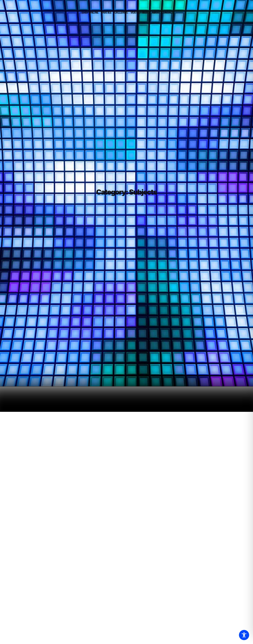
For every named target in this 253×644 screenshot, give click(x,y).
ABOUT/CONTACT (163, 13)
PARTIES (106, 13)
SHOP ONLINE (90, 13)
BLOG (146, 13)
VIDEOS (135, 13)
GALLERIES (121, 13)
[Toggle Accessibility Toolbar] (244, 635)
